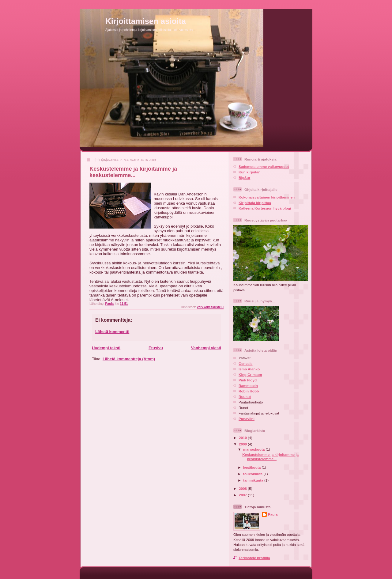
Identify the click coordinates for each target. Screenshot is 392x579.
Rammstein (248, 386)
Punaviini (247, 419)
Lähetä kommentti (112, 332)
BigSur (244, 178)
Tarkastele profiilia (254, 558)
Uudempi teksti (106, 348)
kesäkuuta (252, 467)
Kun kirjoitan (249, 172)
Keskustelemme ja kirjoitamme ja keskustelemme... (270, 457)
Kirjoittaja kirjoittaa (255, 203)
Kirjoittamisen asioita (146, 21)
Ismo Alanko (249, 369)
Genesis (245, 363)
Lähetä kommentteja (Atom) (129, 359)
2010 (243, 438)
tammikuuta (254, 480)
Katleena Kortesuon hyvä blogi (265, 208)
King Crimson (250, 375)
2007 (243, 495)
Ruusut (245, 397)
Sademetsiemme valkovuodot (264, 167)
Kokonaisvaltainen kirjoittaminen (267, 197)
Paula (273, 514)
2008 (243, 488)
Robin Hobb (249, 391)
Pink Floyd (248, 380)
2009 (243, 444)
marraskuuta (254, 449)
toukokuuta (253, 474)
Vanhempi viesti (206, 348)
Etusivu (156, 348)
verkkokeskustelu (210, 307)
